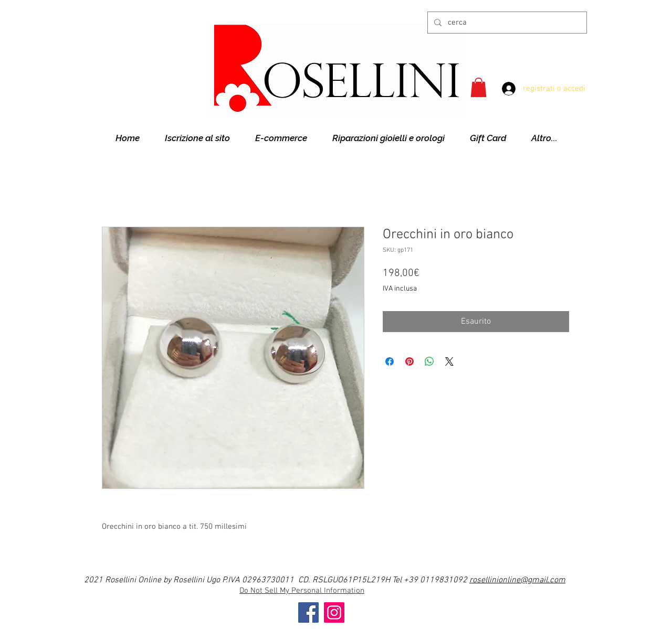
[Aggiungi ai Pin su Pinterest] (409, 361)
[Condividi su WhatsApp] (429, 361)
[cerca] (506, 23)
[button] (479, 87)
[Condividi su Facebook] (390, 361)
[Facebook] (308, 612)
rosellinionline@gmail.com (517, 580)
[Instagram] (334, 612)
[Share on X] (449, 361)
